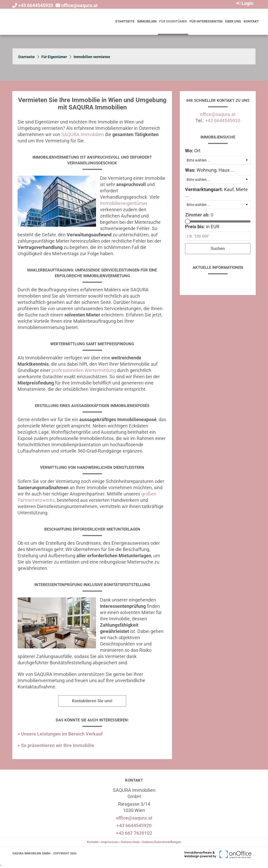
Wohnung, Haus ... (210, 170)
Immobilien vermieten (92, 57)
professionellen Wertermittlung (84, 370)
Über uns (233, 21)
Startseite (125, 21)
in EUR (202, 227)
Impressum (110, 842)
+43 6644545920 (36, 5)
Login (244, 3)
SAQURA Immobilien (83, 134)
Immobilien (147, 21)
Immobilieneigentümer (124, 203)
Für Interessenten (206, 21)
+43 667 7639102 (134, 833)
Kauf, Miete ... (216, 192)
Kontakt (251, 21)
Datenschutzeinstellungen (162, 842)
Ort (193, 151)
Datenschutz (130, 842)
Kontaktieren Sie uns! (92, 701)
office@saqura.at (79, 5)
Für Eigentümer (173, 21)
